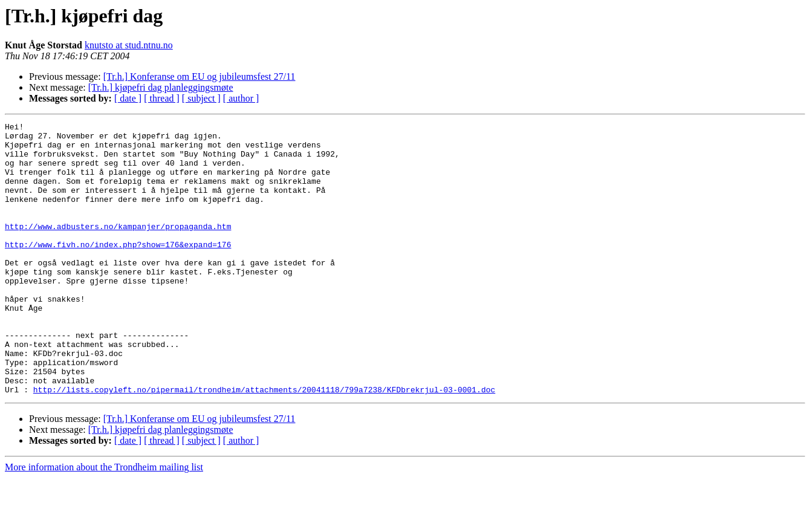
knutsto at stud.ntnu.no (129, 45)
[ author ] (241, 98)
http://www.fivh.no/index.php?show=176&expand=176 (118, 270)
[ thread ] (162, 98)
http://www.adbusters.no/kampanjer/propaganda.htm (118, 248)
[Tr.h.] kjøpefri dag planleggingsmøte (161, 87)
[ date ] (128, 98)
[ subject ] (201, 98)
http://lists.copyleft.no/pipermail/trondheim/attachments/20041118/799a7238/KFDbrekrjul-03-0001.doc (264, 444)
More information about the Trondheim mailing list (104, 521)
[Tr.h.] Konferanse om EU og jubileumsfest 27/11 (199, 76)
